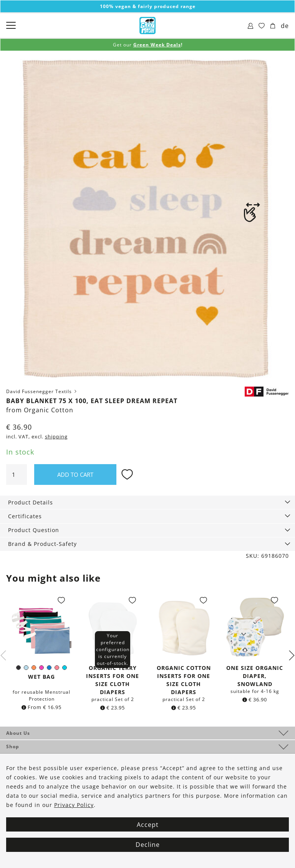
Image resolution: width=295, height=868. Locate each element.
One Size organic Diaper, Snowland (255, 676)
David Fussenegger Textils (42, 391)
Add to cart (75, 475)
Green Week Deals (157, 45)
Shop (13, 746)
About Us (18, 733)
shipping (56, 437)
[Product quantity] (17, 475)
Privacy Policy (74, 805)
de (285, 26)
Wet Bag (41, 677)
